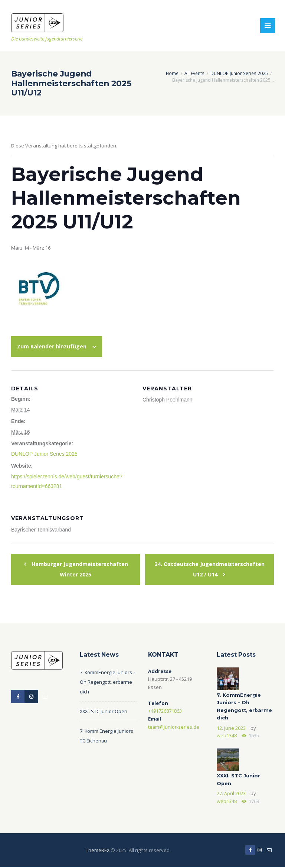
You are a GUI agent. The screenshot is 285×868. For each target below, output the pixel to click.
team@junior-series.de (174, 726)
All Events (195, 73)
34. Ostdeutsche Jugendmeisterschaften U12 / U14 (210, 568)
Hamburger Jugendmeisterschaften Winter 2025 (79, 568)
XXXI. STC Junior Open (104, 711)
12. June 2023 (231, 728)
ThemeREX (97, 851)
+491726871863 (165, 710)
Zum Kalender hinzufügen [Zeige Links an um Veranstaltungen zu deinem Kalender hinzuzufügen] (52, 346)
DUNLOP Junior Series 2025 (239, 73)
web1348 (227, 735)
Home (173, 73)
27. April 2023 (231, 794)
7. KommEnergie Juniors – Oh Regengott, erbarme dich (108, 681)
